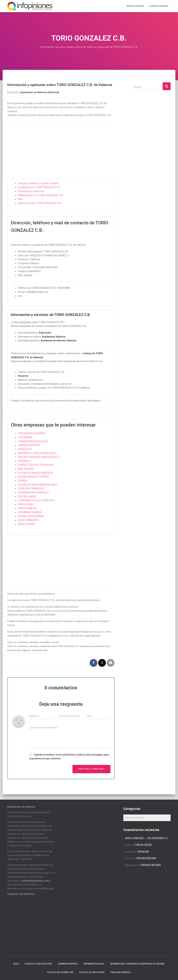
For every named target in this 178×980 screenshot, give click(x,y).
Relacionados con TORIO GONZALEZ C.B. (41, 195)
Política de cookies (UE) (60, 972)
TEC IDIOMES (25, 437)
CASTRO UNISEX (27, 497)
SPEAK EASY (25, 449)
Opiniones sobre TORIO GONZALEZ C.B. (40, 203)
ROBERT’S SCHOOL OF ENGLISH (36, 465)
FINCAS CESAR (143, 845)
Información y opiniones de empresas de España (137, 964)
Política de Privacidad (92, 972)
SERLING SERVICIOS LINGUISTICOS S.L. (39, 457)
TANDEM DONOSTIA (29, 445)
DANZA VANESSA (28, 508)
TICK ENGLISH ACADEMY (32, 433)
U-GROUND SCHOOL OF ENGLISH (36, 500)
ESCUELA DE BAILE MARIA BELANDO (38, 485)
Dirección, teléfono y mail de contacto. (39, 183)
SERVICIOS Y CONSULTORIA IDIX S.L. (38, 453)
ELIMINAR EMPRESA (159, 6)
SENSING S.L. (25, 461)
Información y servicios (31, 191)
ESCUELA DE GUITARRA (31, 516)
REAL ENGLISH (26, 469)
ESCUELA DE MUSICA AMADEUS (35, 473)
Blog (16, 964)
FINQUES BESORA (146, 858)
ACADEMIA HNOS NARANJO (33, 493)
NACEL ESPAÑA (27, 524)
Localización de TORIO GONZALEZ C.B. (39, 187)
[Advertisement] (61, 153)
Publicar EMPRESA (121, 972)
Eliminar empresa (68, 964)
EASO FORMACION (28, 520)
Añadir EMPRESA (135, 6)
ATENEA (22, 481)
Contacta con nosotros (38, 964)
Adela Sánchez (134, 838)
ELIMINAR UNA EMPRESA (21, 894)
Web (20, 199)
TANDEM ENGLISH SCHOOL (33, 441)
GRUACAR (143, 852)
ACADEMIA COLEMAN (30, 512)
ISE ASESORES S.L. (158, 838)
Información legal (94, 964)
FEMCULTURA (25, 504)
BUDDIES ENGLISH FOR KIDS (33, 477)
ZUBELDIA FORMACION (31, 489)
